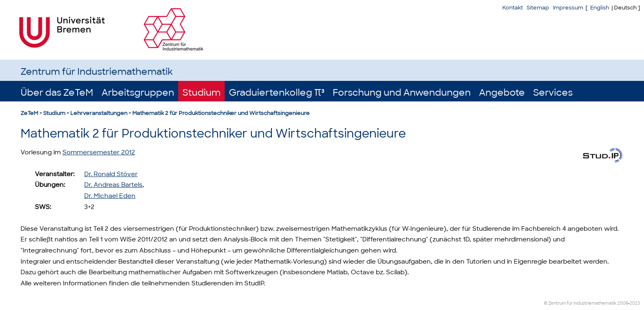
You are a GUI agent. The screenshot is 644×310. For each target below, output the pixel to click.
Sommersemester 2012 (99, 152)
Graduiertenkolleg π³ (277, 93)
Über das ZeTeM (57, 93)
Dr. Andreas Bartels (113, 185)
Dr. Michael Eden (110, 196)
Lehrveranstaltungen (99, 113)
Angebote (502, 93)
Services (553, 93)
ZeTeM (29, 113)
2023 (635, 303)
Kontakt (513, 8)
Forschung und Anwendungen (402, 93)
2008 (623, 303)
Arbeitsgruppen (138, 93)
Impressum (568, 8)
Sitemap (538, 8)
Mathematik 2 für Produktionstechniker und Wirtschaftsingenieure (221, 113)
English (600, 8)
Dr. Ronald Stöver (111, 174)
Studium (201, 93)
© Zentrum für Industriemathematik (580, 303)
